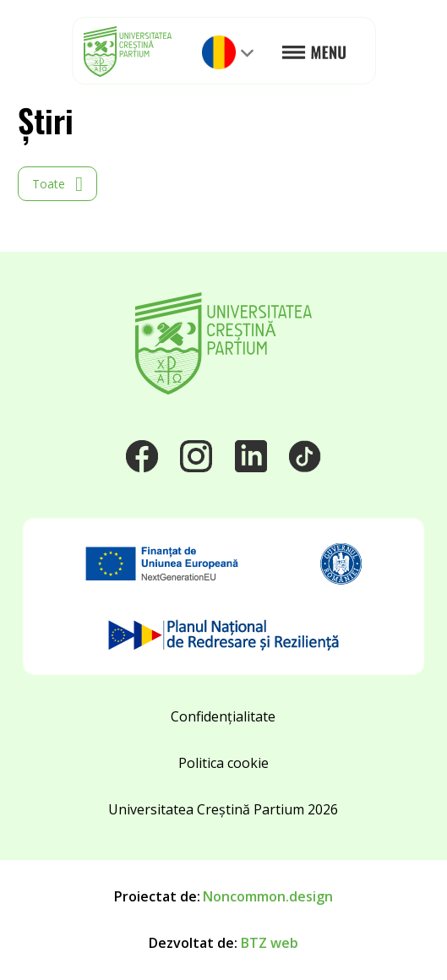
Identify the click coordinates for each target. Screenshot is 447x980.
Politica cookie (223, 763)
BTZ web (270, 943)
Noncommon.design (268, 896)
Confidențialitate (223, 716)
